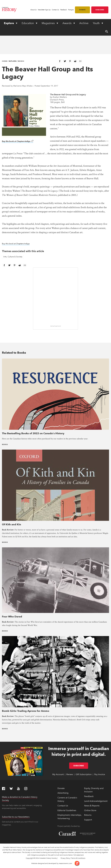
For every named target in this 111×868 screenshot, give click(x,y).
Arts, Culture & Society (13, 257)
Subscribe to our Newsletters (16, 817)
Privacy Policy (65, 858)
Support (88, 820)
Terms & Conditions (78, 858)
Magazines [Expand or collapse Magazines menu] (49, 23)
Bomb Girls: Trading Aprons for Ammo (26, 711)
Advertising (63, 793)
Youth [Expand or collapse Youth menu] (97, 23)
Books (21, 61)
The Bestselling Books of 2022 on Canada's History (33, 433)
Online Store (90, 810)
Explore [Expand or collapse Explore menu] (9, 23)
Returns (88, 815)
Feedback (64, 10)
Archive (84, 23)
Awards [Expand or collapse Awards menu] (67, 23)
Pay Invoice (100, 774)
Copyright (29, 858)
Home (5, 61)
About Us (33, 10)
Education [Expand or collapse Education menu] (28, 23)
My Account (58, 774)
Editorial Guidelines (67, 810)
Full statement (79, 855)
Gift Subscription (84, 774)
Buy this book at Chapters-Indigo (18, 141)
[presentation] (55, 394)
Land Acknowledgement (96, 801)
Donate (82, 10)
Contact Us (55, 10)
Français (71, 10)
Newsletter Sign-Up (44, 10)
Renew (70, 774)
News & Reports (92, 806)
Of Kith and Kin (12, 524)
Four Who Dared (12, 617)
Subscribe (100, 10)
